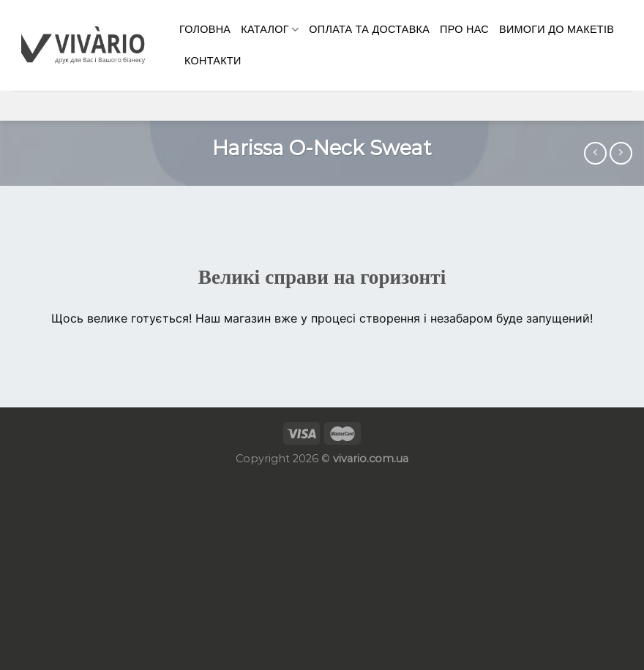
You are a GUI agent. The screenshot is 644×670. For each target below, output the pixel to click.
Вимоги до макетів (557, 29)
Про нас (464, 29)
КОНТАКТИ (213, 61)
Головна (205, 29)
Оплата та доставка (369, 29)
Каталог (270, 30)
